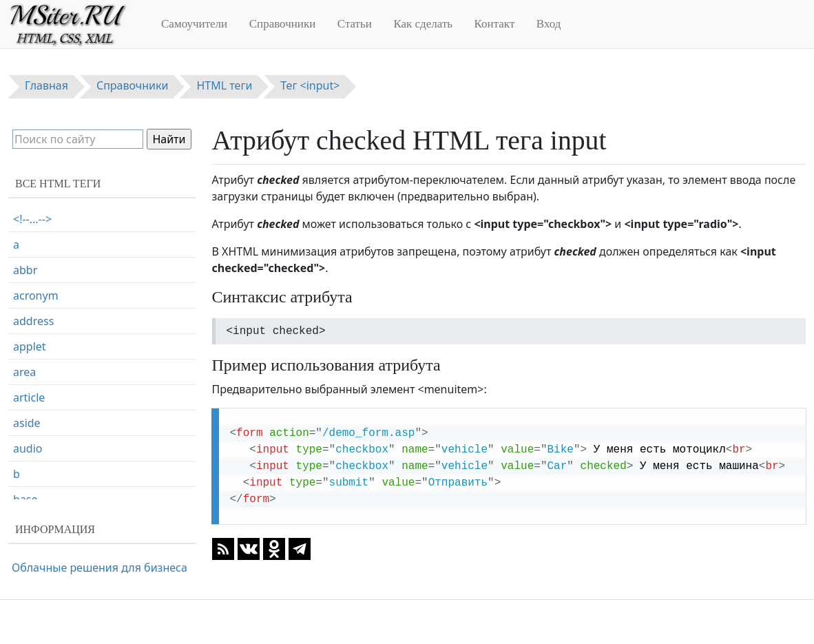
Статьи (355, 24)
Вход (549, 24)
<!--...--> (32, 219)
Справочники (283, 24)
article (29, 397)
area (24, 372)
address (33, 321)
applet (30, 346)
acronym (36, 295)
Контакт (495, 24)
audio (28, 448)
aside (27, 423)
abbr (25, 270)
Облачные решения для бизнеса (100, 568)
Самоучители (194, 24)
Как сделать (423, 24)
